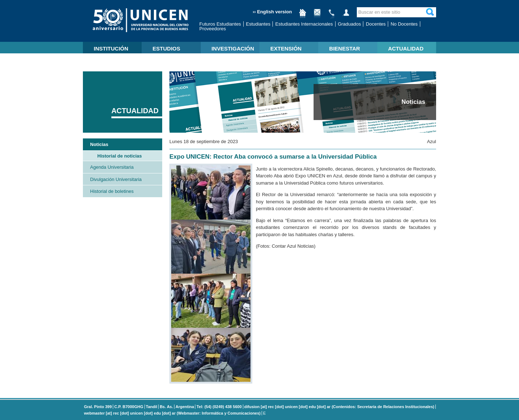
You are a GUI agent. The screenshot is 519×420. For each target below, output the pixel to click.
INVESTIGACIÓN (233, 48)
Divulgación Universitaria (116, 179)
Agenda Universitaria (112, 167)
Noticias (99, 144)
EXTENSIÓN (286, 48)
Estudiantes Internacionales (304, 24)
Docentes (376, 24)
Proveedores (213, 29)
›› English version (272, 12)
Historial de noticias (120, 156)
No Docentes (404, 24)
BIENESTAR (345, 48)
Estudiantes (258, 24)
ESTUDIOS (166, 48)
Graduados (349, 24)
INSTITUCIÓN (111, 48)
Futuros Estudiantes (220, 24)
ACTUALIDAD (406, 48)
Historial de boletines (112, 191)
